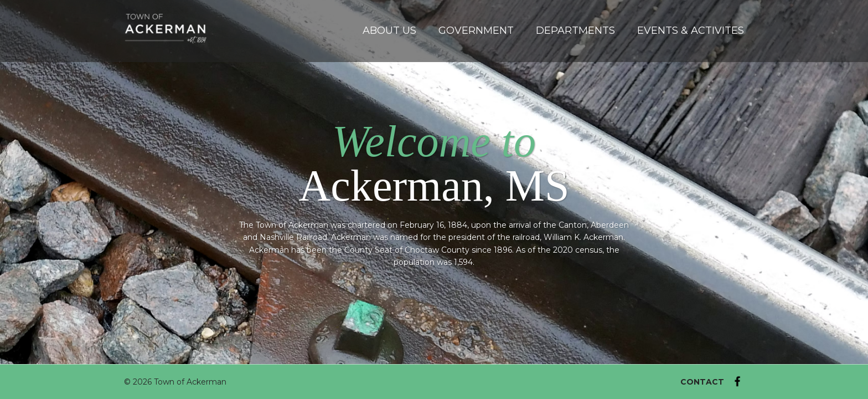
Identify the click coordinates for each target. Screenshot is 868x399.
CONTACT (702, 382)
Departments (575, 30)
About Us (389, 30)
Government (476, 30)
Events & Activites (691, 30)
